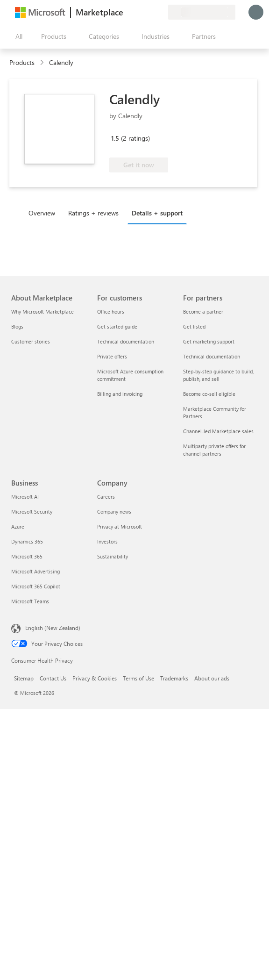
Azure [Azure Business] (18, 526)
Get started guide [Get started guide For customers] (117, 326)
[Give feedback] (127, 12)
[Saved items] (149, 12)
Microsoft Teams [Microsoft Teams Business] (30, 601)
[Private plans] (161, 12)
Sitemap (24, 678)
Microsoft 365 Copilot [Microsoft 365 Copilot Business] (36, 586)
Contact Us (53, 678)
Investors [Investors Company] (107, 541)
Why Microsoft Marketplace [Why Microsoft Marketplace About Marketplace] (42, 311)
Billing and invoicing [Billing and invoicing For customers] (120, 394)
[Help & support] (138, 12)
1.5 (115, 138)
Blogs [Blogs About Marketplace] (17, 326)
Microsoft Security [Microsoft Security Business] (32, 511)
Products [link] (22, 62)
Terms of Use (138, 678)
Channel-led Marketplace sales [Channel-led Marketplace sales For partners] (218, 431)
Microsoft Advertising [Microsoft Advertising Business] (35, 571)
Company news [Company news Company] (114, 511)
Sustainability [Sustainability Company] (113, 556)
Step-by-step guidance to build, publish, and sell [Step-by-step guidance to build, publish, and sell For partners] (218, 375)
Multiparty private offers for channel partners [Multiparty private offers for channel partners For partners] (214, 450)
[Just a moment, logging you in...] (256, 12)
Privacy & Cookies (95, 678)
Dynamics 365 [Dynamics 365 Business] (27, 541)
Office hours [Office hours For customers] (111, 311)
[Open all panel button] (17, 36)
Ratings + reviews (93, 213)
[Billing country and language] (202, 12)
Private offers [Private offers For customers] (112, 356)
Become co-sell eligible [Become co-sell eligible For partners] (209, 394)
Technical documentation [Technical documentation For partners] (212, 356)
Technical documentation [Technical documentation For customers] (126, 341)
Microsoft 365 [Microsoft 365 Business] (27, 556)
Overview (42, 213)
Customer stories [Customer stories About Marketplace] (31, 341)
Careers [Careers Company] (106, 497)
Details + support (157, 213)
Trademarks (174, 678)
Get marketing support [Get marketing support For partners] (209, 341)
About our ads (212, 678)
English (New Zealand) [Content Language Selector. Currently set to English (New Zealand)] (53, 628)
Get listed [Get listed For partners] (194, 326)
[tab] (44, 213)
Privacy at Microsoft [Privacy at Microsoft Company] (120, 526)
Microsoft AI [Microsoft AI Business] (25, 497)
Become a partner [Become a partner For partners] (203, 311)
